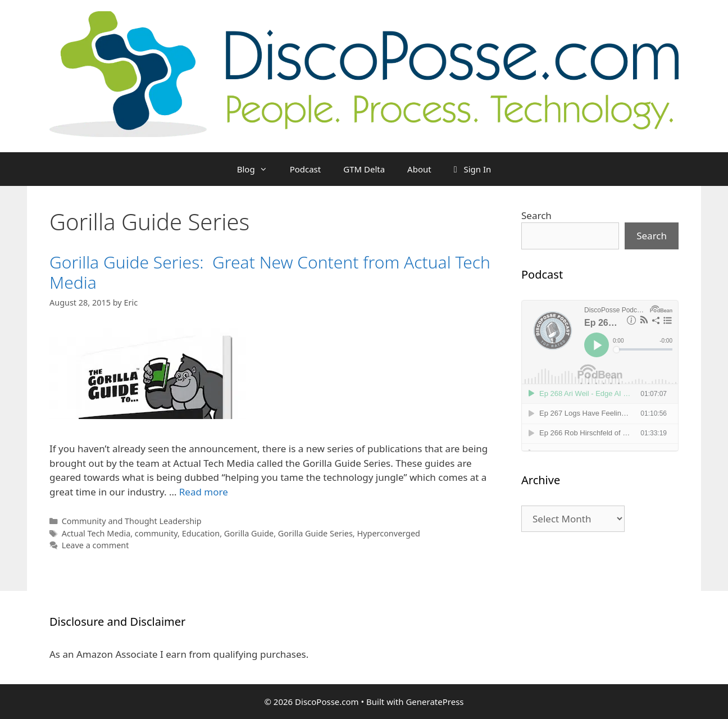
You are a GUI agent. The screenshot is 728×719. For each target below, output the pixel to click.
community (156, 533)
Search (536, 215)
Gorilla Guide (249, 533)
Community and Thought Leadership (132, 521)
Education (201, 533)
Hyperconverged (388, 533)
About (419, 169)
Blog (258, 169)
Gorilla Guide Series (315, 533)
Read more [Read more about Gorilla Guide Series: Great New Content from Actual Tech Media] (204, 492)
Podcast (306, 169)
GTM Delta (364, 169)
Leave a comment (95, 545)
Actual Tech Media (96, 533)
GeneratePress (434, 702)
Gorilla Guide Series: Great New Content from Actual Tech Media (270, 272)
